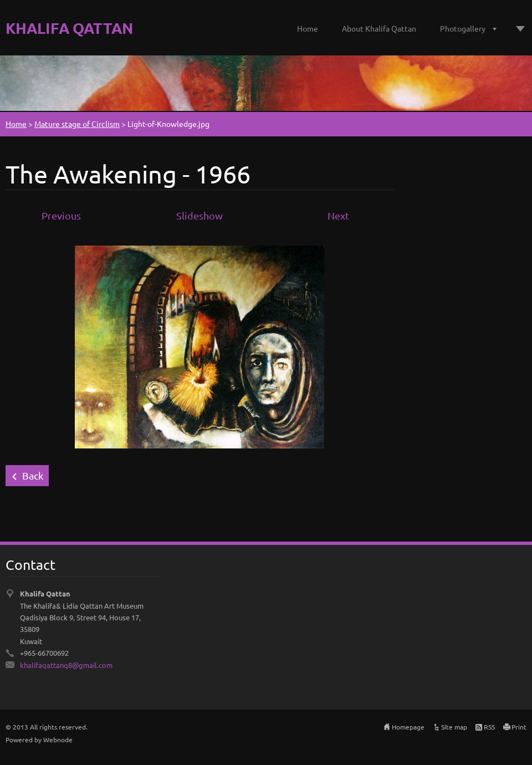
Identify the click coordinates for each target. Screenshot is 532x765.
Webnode (58, 739)
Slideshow (199, 215)
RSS (489, 727)
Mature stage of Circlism (77, 124)
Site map (454, 727)
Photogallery (463, 28)
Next (338, 215)
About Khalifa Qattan (379, 28)
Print (519, 727)
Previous (61, 215)
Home (308, 28)
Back (33, 475)
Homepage (408, 727)
